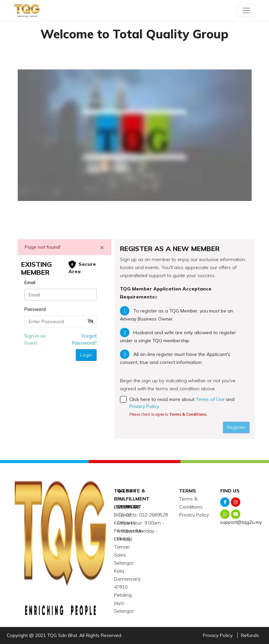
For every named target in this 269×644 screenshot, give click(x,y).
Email (30, 282)
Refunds (250, 635)
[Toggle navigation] (246, 10)
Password (35, 309)
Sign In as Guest (35, 339)
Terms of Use (210, 399)
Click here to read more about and (185, 407)
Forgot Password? (84, 339)
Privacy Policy (144, 406)
